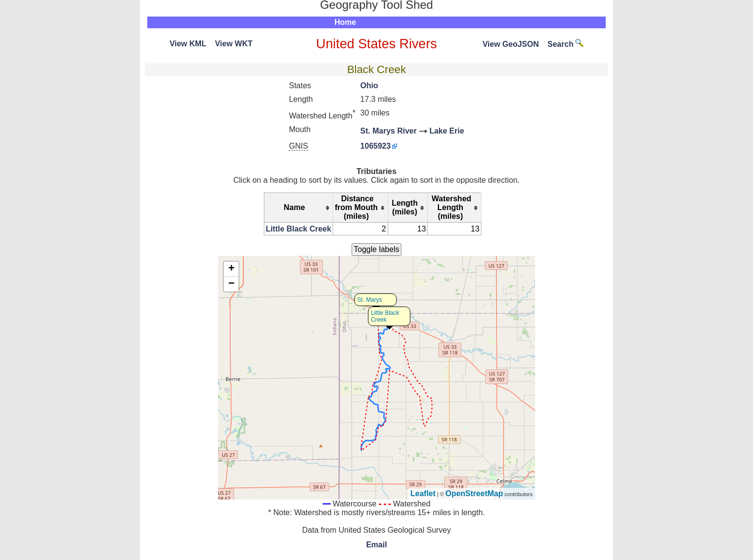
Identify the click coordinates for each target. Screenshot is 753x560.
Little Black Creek (298, 229)
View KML (188, 44)
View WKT (234, 44)
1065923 (376, 146)
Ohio (369, 86)
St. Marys (370, 300)
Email (377, 545)
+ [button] (231, 269)
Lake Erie (446, 131)
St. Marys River (389, 131)
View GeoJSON (510, 44)
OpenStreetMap (474, 493)
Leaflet (423, 493)
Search (566, 44)
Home (345, 22)
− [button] (231, 284)
